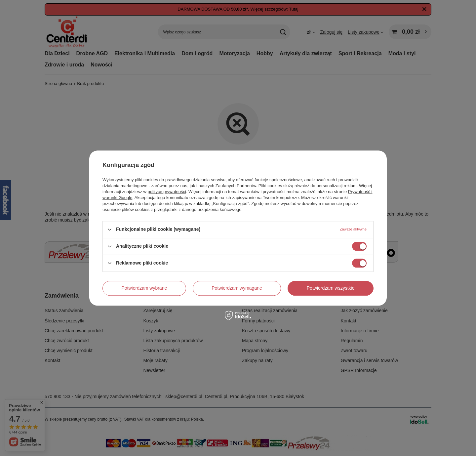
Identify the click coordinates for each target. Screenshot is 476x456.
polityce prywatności (167, 192)
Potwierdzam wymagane (237, 288)
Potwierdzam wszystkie (331, 288)
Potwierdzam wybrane (144, 288)
